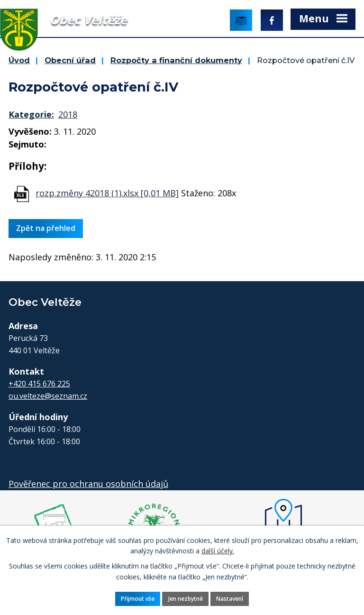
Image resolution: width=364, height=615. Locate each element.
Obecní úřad (70, 60)
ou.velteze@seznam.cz (48, 396)
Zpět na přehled (46, 228)
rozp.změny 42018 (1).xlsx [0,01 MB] (107, 193)
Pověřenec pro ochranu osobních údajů (88, 484)
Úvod (19, 60)
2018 (68, 114)
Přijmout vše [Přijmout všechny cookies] (137, 598)
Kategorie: (31, 114)
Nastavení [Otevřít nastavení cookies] (230, 598)
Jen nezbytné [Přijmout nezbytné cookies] (186, 598)
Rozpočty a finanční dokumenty (176, 60)
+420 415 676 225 (39, 384)
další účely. (218, 551)
